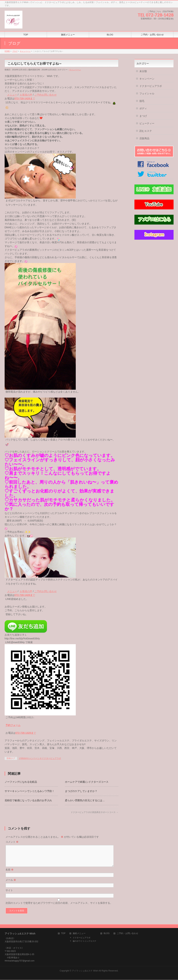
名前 (10, 874)
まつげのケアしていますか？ (81, 791)
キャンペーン (75, 70)
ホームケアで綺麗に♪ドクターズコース (87, 782)
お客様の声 (26, 95)
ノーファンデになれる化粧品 (21, 782)
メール (11, 884)
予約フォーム (13, 725)
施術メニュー (79, 934)
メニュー (12, 95)
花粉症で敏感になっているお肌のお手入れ (28, 800)
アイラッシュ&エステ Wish (85, 971)
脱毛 (142, 101)
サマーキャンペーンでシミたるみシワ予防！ (30, 791)
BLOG (107, 934)
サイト (9, 895)
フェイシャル (147, 93)
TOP (63, 934)
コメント (12, 842)
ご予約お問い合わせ (46, 95)
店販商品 (144, 138)
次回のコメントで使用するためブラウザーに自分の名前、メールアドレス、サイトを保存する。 (59, 907)
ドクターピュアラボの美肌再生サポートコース (95, 812)
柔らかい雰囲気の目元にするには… (85, 800)
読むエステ (146, 131)
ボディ (143, 108)
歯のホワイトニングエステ (84, 941)
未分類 (143, 71)
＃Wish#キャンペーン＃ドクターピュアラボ (40, 758)
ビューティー (147, 123)
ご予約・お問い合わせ (127, 934)
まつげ (143, 116)
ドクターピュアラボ (151, 86)
